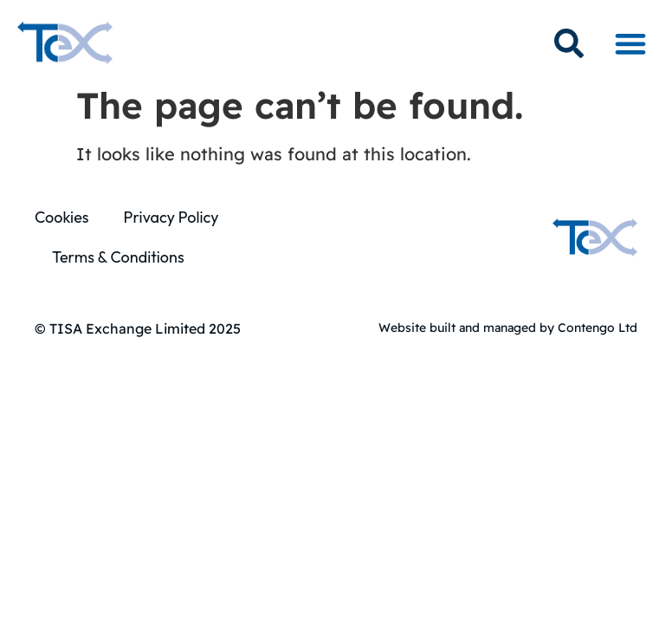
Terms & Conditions (118, 257)
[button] (630, 43)
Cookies (61, 217)
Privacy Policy (171, 217)
